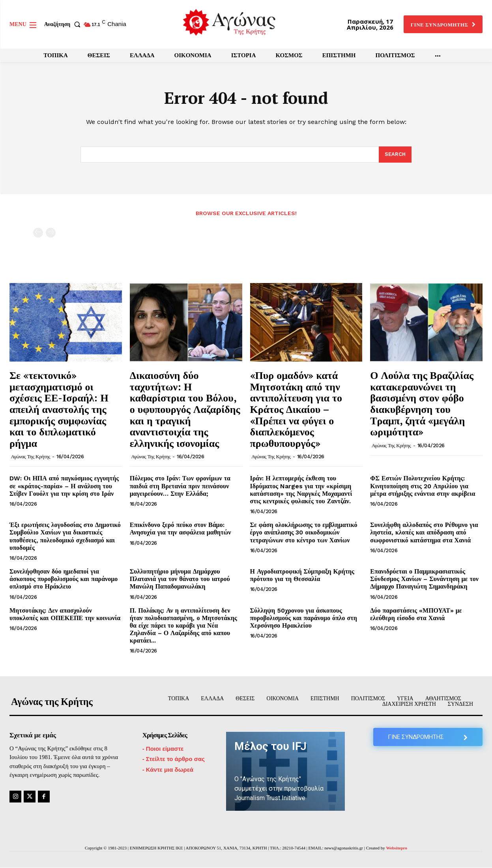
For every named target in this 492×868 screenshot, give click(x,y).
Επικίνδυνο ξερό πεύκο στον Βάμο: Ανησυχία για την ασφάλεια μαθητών (181, 529)
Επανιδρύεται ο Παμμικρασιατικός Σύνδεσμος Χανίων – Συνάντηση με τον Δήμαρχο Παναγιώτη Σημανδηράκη (424, 579)
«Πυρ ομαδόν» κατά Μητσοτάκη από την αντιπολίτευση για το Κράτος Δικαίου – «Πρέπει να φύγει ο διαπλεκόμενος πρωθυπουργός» (296, 409)
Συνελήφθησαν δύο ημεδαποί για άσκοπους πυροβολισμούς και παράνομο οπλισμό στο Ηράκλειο (64, 579)
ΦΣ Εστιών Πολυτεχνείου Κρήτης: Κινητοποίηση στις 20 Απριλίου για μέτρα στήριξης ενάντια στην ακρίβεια (423, 486)
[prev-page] (38, 233)
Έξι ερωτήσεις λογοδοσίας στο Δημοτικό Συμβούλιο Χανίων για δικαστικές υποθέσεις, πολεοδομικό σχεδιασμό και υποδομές (65, 537)
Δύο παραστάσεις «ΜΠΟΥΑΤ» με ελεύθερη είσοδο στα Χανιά (416, 614)
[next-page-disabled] (51, 233)
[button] (64, 24)
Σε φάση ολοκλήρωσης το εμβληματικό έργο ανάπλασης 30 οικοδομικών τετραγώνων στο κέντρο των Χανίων (304, 533)
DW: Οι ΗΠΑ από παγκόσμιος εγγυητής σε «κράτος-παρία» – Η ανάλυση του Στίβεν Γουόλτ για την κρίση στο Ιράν (64, 486)
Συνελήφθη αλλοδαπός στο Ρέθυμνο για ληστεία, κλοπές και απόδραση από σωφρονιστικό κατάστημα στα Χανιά (424, 533)
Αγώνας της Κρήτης (31, 457)
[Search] (395, 155)
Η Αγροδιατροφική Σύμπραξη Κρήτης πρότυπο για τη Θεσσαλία (302, 576)
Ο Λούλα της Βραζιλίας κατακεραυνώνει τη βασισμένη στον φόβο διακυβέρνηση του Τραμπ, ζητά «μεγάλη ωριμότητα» (422, 404)
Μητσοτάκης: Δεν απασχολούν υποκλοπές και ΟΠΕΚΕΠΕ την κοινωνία (65, 614)
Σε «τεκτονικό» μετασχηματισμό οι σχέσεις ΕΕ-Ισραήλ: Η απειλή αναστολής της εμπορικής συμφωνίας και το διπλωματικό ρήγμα (59, 409)
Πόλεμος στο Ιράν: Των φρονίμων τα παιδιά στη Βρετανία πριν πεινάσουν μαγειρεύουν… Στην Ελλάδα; (180, 486)
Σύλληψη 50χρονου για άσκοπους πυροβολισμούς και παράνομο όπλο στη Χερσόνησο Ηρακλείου (304, 618)
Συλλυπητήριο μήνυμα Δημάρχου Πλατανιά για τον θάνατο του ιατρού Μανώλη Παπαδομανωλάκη (180, 579)
